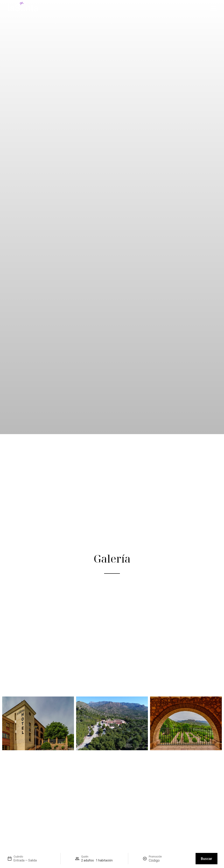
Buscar (206, 859)
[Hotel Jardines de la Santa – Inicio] (23, 8)
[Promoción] (159, 860)
